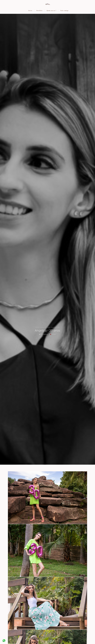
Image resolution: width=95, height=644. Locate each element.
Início (30, 11)
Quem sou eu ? (51, 11)
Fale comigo (64, 11)
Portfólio (39, 11)
